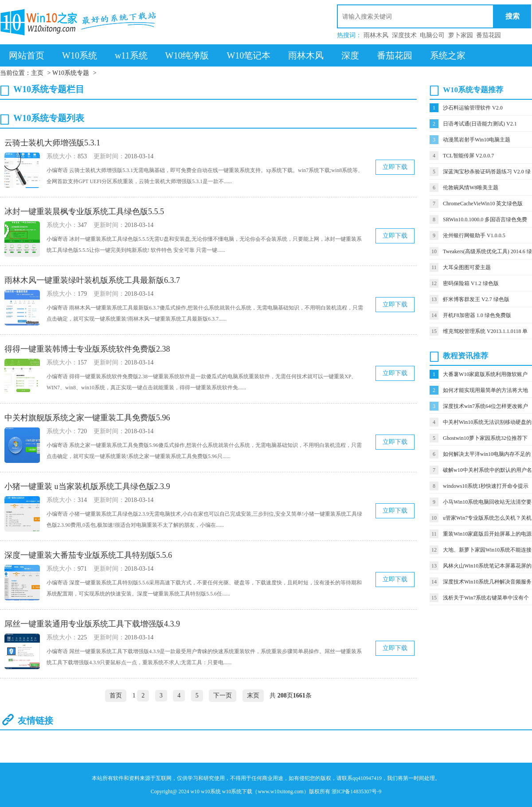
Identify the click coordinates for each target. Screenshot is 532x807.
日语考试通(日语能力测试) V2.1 (480, 124)
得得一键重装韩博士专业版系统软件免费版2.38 (87, 349)
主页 (37, 73)
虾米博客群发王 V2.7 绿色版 (476, 299)
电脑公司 (432, 35)
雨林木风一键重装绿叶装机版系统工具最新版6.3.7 (92, 280)
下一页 (223, 695)
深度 (350, 55)
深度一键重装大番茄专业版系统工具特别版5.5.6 (88, 555)
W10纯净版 (187, 55)
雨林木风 (376, 35)
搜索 (512, 16)
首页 (116, 695)
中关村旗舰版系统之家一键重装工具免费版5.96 (87, 418)
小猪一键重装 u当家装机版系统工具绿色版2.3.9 (87, 486)
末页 (253, 695)
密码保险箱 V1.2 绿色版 (471, 283)
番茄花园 (489, 35)
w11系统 (131, 55)
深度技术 (404, 35)
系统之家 (448, 55)
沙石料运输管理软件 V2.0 (473, 108)
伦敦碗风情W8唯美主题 (471, 188)
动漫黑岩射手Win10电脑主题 (477, 140)
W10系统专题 (71, 73)
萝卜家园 (461, 35)
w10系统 (211, 791)
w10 (195, 791)
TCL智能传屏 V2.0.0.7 (468, 156)
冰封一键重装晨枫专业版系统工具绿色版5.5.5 (84, 212)
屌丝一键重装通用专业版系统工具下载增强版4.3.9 (92, 624)
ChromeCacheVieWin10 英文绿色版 (483, 204)
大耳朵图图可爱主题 (467, 267)
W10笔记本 (248, 55)
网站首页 (27, 55)
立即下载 (395, 167)
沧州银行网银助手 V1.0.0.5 (474, 235)
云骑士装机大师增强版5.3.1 (52, 143)
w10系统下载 (237, 791)
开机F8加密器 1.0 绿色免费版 (477, 315)
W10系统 (80, 55)
